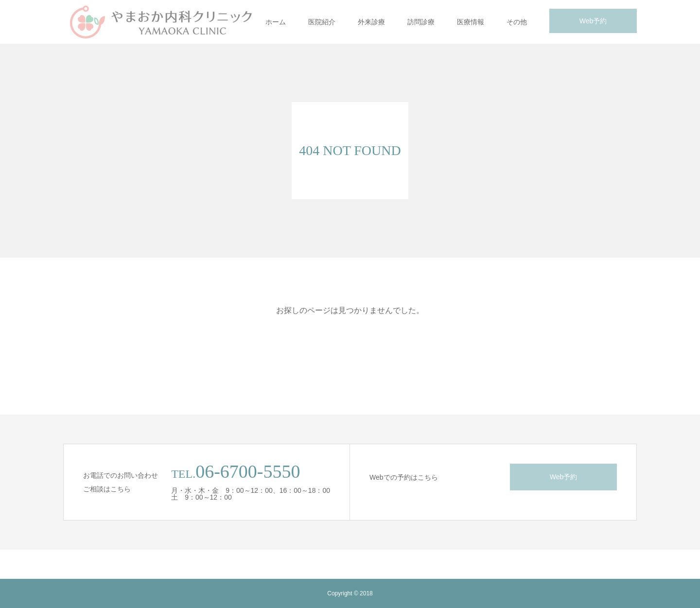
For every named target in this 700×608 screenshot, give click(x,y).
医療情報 (471, 22)
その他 (517, 22)
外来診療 (371, 22)
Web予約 (593, 21)
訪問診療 (421, 22)
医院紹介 (322, 22)
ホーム (276, 22)
